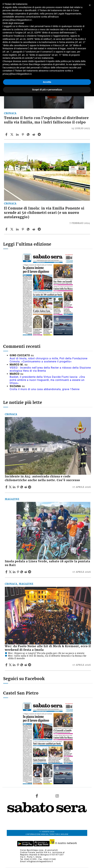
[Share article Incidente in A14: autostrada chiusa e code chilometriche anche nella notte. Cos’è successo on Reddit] (26, 487)
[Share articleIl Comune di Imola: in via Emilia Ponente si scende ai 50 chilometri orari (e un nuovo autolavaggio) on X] (12, 229)
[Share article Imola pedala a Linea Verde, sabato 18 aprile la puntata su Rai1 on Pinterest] (18, 572)
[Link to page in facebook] (37, 796)
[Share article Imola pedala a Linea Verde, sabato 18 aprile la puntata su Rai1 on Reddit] (26, 572)
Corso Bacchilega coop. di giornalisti (39, 850)
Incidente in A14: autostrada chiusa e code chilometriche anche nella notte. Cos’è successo (42, 478)
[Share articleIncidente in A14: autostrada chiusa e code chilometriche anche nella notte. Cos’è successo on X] (11, 487)
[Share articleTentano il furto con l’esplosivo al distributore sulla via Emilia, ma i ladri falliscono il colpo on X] (12, 134)
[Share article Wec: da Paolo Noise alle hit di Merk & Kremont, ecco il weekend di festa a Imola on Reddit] (26, 665)
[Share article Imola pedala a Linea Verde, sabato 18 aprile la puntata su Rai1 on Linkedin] (15, 572)
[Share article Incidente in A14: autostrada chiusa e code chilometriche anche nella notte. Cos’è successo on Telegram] (30, 487)
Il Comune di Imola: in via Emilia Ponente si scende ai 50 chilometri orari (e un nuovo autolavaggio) (44, 213)
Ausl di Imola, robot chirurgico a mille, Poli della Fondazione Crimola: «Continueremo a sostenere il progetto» (49, 360)
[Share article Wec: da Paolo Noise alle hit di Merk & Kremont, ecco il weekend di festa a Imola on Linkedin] (15, 665)
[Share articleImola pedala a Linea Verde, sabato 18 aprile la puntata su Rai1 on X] (11, 572)
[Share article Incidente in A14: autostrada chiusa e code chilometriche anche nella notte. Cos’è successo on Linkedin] (15, 487)
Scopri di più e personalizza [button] (47, 90)
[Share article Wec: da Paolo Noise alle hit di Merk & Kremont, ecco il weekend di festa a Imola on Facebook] (7, 665)
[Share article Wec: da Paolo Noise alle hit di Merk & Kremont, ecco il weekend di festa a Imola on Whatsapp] (22, 665)
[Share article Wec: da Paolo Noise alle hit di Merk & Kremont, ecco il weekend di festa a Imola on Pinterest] (18, 665)
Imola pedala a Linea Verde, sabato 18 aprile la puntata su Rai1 (47, 563)
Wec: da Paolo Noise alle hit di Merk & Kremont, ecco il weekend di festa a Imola (48, 648)
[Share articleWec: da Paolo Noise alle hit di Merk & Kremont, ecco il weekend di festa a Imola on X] (11, 665)
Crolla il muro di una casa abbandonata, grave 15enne (45, 389)
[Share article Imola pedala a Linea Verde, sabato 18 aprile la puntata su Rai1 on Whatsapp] (22, 572)
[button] (90, 5)
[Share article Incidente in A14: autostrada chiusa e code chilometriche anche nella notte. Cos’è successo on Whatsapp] (22, 487)
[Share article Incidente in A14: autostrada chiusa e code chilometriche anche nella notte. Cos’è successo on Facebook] (7, 487)
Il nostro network (63, 843)
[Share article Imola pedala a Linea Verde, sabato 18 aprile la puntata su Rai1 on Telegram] (30, 572)
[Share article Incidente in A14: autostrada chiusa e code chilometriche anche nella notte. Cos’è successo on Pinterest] (18, 487)
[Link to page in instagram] (57, 796)
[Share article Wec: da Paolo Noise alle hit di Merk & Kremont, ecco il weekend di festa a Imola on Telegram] (30, 665)
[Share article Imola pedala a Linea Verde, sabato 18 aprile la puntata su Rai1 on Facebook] (7, 572)
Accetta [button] (47, 82)
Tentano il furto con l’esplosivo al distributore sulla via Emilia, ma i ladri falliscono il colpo (46, 120)
